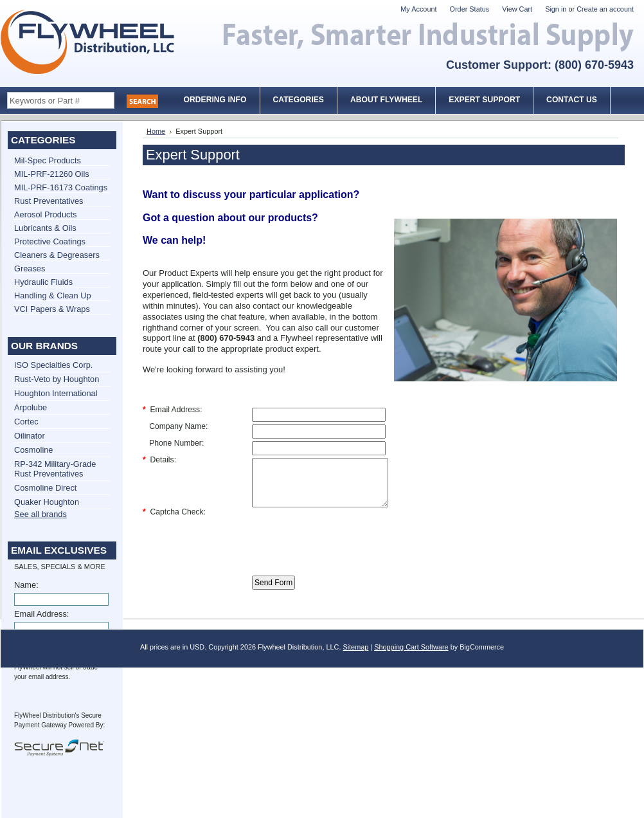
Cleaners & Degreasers (57, 255)
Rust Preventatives (49, 201)
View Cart (517, 9)
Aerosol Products (45, 214)
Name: (26, 585)
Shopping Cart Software (411, 657)
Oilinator (30, 436)
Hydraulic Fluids (43, 282)
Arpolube (31, 407)
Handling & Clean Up (53, 295)
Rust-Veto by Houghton (57, 379)
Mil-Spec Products (48, 160)
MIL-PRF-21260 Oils (52, 174)
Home (156, 131)
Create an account (605, 9)
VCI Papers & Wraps (52, 309)
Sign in (556, 9)
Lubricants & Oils (45, 228)
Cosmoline (33, 450)
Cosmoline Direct (45, 488)
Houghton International (56, 393)
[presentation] (350, 545)
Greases (30, 268)
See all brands (40, 514)
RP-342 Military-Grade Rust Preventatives (55, 469)
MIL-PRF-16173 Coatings (61, 187)
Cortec (26, 422)
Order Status (470, 9)
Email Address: (41, 614)
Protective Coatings (50, 241)
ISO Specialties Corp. (53, 365)
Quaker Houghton (47, 502)
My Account (418, 9)
